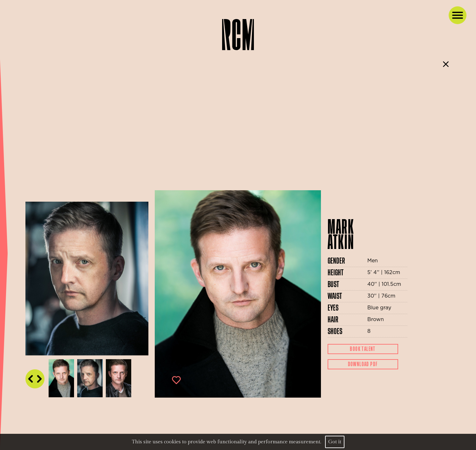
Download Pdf (363, 364)
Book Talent (363, 349)
